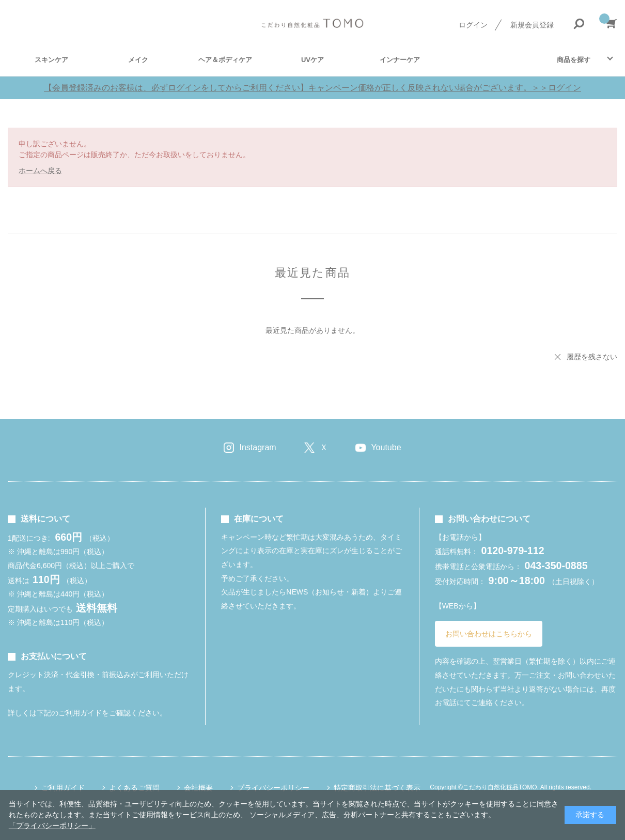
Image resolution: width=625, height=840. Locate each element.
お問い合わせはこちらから (489, 634)
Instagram (257, 447)
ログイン (473, 25)
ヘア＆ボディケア (225, 60)
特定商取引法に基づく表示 (377, 788)
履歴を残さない (592, 357)
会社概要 (198, 788)
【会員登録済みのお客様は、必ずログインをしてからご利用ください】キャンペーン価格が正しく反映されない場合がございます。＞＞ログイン (312, 88)
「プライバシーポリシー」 (52, 826)
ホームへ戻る (40, 171)
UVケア (312, 60)
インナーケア (400, 60)
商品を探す (574, 60)
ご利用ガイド (63, 788)
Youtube (386, 447)
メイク (138, 60)
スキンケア (51, 60)
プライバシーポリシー (273, 788)
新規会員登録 (532, 25)
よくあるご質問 (134, 788)
